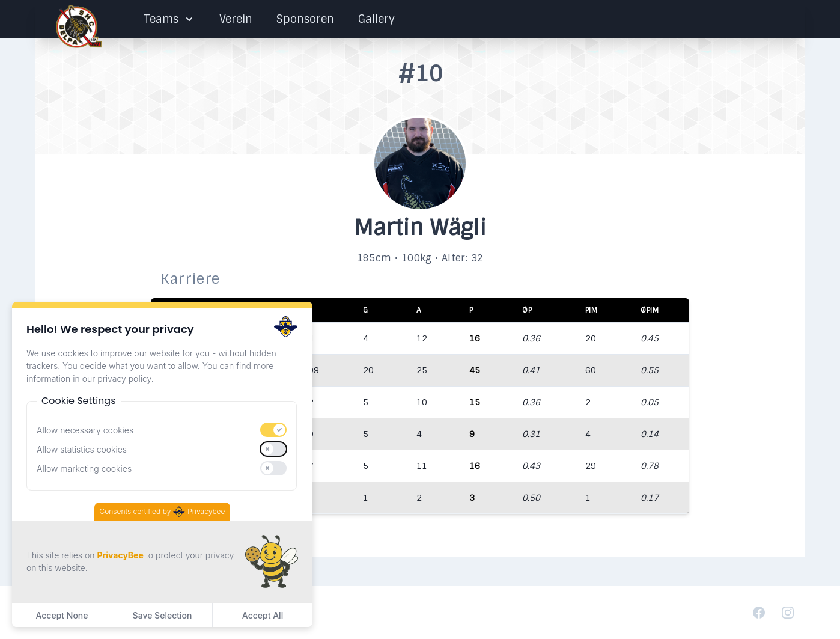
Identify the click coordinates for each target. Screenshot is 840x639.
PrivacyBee (120, 555)
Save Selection (163, 615)
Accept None (62, 615)
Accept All (263, 615)
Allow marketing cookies (84, 469)
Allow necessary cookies (85, 430)
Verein (236, 19)
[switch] (273, 430)
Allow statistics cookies (82, 449)
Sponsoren (305, 19)
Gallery (376, 19)
